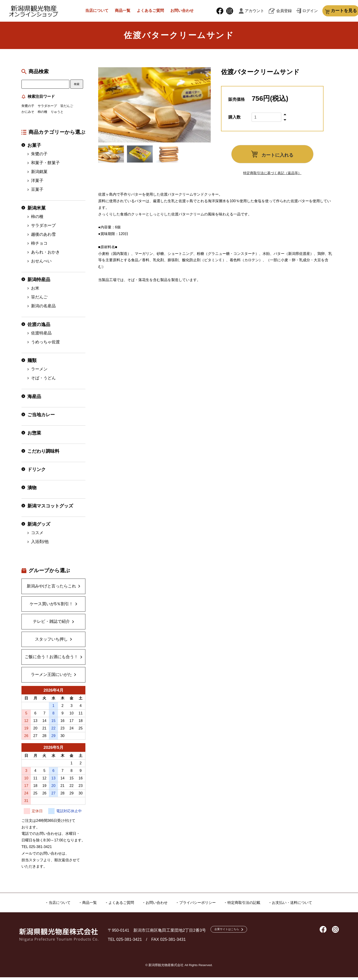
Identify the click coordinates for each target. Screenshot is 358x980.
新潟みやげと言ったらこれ (51, 589)
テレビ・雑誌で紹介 (51, 624)
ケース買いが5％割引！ (51, 607)
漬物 (32, 490)
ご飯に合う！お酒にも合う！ (51, 660)
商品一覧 (118, 12)
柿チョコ (39, 246)
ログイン (293, 12)
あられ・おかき (45, 255)
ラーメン (39, 372)
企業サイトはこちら (231, 933)
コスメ (37, 535)
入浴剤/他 (40, 544)
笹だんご (67, 109)
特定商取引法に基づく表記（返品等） (272, 176)
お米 (35, 291)
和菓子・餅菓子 (45, 165)
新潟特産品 (39, 282)
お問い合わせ (183, 12)
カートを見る (331, 12)
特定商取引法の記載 (249, 905)
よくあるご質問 (149, 12)
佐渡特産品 (41, 336)
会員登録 (273, 12)
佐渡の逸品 (39, 327)
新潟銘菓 (39, 174)
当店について (90, 12)
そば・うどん (43, 381)
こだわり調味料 (43, 454)
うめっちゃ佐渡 (45, 345)
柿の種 (42, 115)
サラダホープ (47, 109)
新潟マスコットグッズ (50, 509)
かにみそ (28, 115)
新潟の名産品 (43, 309)
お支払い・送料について (302, 905)
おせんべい (41, 264)
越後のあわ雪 (43, 237)
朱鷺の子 (28, 109)
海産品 (34, 399)
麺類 (32, 363)
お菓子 (34, 148)
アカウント (250, 12)
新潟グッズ (39, 527)
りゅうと (57, 115)
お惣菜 (34, 436)
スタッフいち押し (51, 642)
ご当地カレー (41, 417)
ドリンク (37, 472)
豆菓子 (37, 192)
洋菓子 (37, 183)
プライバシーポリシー (198, 905)
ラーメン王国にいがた (51, 677)
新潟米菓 (37, 211)
